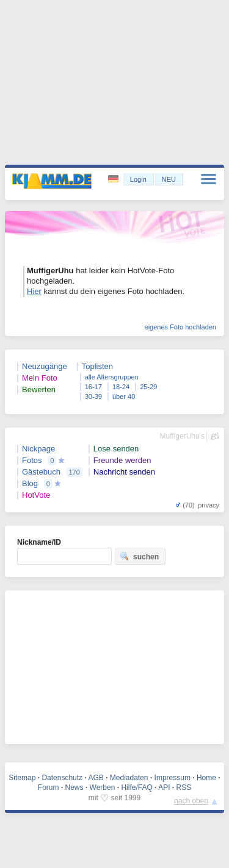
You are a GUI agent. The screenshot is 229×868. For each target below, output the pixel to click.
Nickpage (38, 449)
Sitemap (22, 778)
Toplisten (97, 366)
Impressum (173, 778)
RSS (184, 787)
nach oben (191, 801)
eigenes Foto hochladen (180, 327)
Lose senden (116, 449)
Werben (103, 787)
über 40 (124, 396)
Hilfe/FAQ (136, 787)
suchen (139, 556)
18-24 (121, 387)
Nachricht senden (124, 472)
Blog (30, 483)
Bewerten (39, 389)
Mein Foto (40, 378)
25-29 (148, 387)
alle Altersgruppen (112, 377)
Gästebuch (41, 472)
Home (206, 778)
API (164, 787)
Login (138, 179)
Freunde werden (122, 460)
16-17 (93, 387)
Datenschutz (62, 778)
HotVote (36, 495)
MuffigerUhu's (182, 436)
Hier (34, 291)
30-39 (93, 396)
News (75, 787)
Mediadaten (129, 778)
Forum (49, 787)
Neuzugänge (45, 366)
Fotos (32, 460)
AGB (96, 778)
